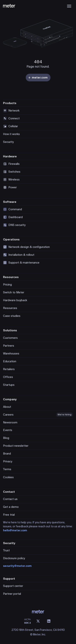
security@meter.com (17, 566)
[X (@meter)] (38, 621)
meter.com (38, 78)
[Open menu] (69, 6)
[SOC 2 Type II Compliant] (27, 621)
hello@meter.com (15, 530)
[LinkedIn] (49, 621)
